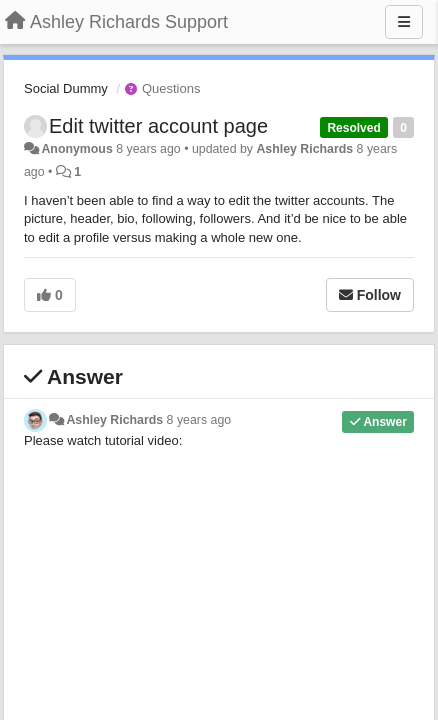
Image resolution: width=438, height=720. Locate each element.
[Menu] (404, 22)
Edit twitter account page (158, 126)
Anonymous (76, 149)
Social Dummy (66, 88)
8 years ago (199, 420)
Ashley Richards (304, 149)
